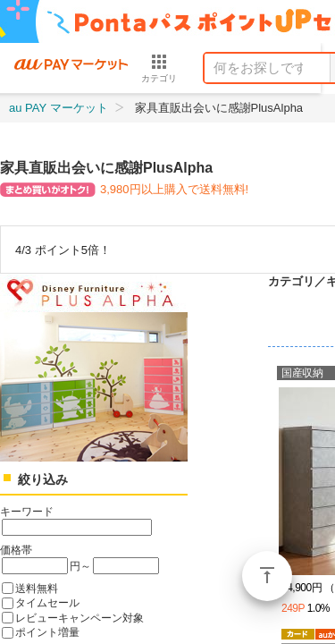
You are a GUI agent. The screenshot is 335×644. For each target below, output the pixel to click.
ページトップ (267, 576)
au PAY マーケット (59, 108)
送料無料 (37, 588)
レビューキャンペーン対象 (80, 618)
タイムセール (47, 602)
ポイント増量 (47, 632)
